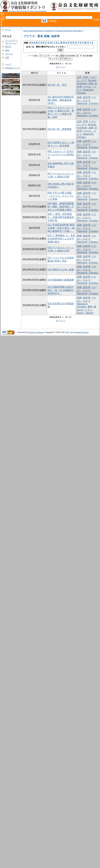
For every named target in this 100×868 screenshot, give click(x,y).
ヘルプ (8, 64)
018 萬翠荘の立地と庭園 (61, 270)
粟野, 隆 (92, 307)
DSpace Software (36, 332)
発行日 (8, 47)
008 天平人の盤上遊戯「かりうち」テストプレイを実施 (61, 196)
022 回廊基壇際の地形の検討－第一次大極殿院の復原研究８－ (61, 290)
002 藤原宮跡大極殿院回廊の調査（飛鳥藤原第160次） (61, 100)
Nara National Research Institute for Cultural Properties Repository (53, 31)
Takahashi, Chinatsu (87, 103)
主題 (7, 58)
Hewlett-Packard (81, 332)
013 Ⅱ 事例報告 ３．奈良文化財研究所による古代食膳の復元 (61, 239)
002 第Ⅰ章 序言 (57, 85)
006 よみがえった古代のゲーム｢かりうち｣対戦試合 (61, 155)
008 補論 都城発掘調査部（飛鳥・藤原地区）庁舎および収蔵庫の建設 (61, 207)
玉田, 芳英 (82, 77)
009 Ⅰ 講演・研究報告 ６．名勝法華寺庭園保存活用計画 (61, 217)
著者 (7, 50)
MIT (68, 332)
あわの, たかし (84, 310)
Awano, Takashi (85, 313)
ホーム (8, 30)
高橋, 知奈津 (83, 97)
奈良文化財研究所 (2, 19)
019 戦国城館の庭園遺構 (61, 280)
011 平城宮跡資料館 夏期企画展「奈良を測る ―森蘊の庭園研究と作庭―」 (61, 228)
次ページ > (61, 67)
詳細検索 (53, 21)
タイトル (9, 54)
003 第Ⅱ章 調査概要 (60, 129)
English (96, 19)
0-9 (31, 43)
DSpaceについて (13, 68)
